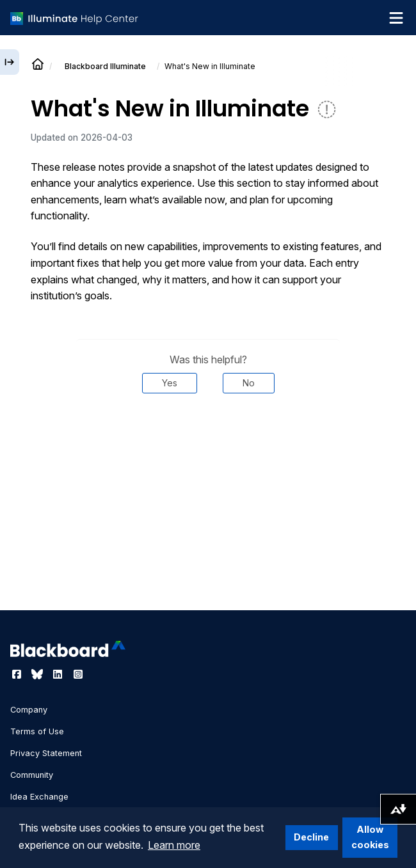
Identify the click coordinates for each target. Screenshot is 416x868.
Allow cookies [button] (370, 837)
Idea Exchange (39, 797)
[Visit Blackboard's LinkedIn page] (59, 674)
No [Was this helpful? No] (249, 383)
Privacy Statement (46, 753)
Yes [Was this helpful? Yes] (170, 383)
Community (32, 775)
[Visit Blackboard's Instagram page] (78, 674)
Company (29, 710)
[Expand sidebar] (10, 62)
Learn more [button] (174, 845)
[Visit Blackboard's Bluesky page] (38, 674)
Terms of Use (37, 731)
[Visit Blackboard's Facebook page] (18, 674)
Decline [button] (311, 837)
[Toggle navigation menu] (396, 18)
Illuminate (105, 66)
